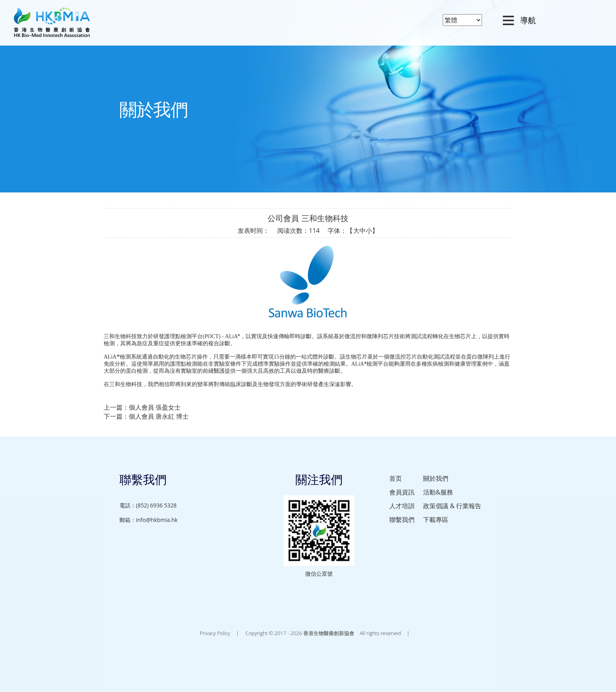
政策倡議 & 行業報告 (452, 506)
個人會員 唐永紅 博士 (159, 416)
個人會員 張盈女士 (155, 407)
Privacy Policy (215, 633)
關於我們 (436, 478)
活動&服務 (438, 492)
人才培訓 (402, 506)
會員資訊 (402, 492)
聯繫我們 (402, 520)
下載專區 (436, 520)
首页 (396, 478)
